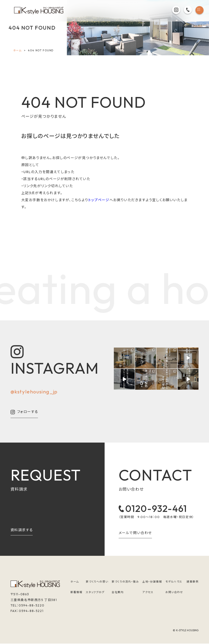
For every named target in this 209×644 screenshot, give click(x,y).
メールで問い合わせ (135, 533)
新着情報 (76, 593)
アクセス (148, 593)
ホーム (17, 50)
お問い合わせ (174, 593)
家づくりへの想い (97, 582)
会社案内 (118, 593)
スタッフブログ (95, 593)
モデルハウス (174, 582)
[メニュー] (199, 11)
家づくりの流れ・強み (125, 582)
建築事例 (193, 582)
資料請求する (22, 530)
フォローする (24, 412)
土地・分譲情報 (152, 582)
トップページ (99, 200)
